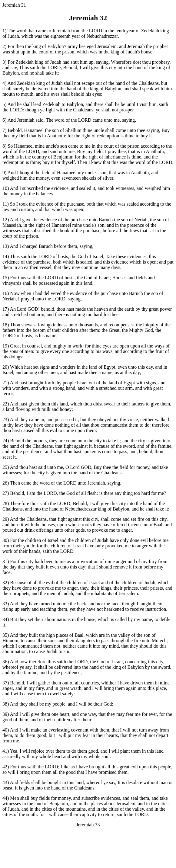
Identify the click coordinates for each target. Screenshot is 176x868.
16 (5, 293)
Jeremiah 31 (14, 5)
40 (5, 730)
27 (5, 493)
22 (5, 404)
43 (5, 782)
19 (5, 346)
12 (5, 220)
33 (5, 604)
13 (5, 246)
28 (5, 503)
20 (5, 367)
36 (5, 662)
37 (5, 683)
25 (5, 467)
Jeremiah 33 (88, 825)
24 (5, 441)
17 (5, 309)
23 (5, 420)
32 (5, 583)
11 (5, 204)
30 (5, 540)
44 (5, 798)
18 (5, 325)
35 (5, 635)
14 (5, 256)
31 (5, 561)
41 (5, 751)
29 (5, 519)
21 (5, 383)
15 (5, 278)
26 (5, 483)
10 (5, 188)
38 (5, 704)
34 (5, 619)
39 (5, 714)
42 (5, 767)
